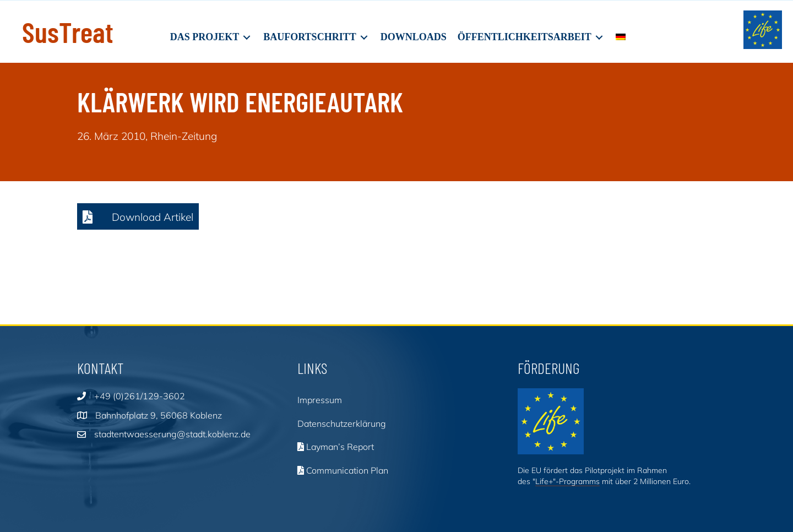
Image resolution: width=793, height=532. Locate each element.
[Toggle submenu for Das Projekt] (247, 37)
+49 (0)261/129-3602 (140, 396)
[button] (138, 217)
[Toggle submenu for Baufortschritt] (364, 37)
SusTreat (68, 31)
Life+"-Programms (567, 481)
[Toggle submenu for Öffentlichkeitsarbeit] (599, 37)
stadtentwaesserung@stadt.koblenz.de (172, 434)
